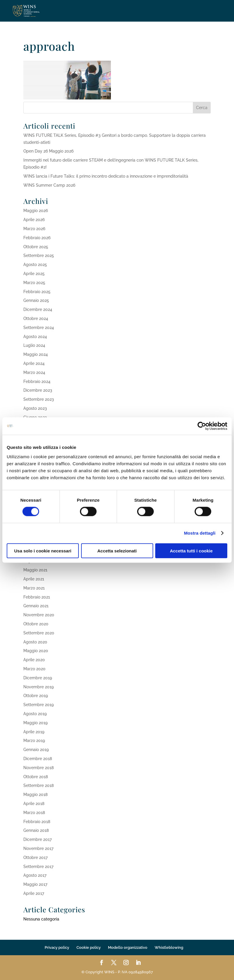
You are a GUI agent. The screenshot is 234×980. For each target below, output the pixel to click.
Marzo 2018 (34, 813)
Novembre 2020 (39, 615)
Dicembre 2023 (38, 390)
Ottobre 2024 (36, 318)
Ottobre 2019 (36, 696)
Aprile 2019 (34, 732)
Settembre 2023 (39, 399)
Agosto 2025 (35, 265)
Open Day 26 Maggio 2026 (48, 151)
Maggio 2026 (36, 211)
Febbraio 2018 (37, 822)
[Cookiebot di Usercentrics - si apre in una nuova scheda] (202, 426)
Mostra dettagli (200, 533)
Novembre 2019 (39, 687)
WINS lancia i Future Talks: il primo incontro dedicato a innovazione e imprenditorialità (106, 176)
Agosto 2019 (35, 714)
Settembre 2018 (39, 785)
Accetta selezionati (117, 551)
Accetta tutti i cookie (191, 551)
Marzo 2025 (34, 283)
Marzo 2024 (34, 372)
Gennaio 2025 (36, 300)
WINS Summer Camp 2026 (49, 185)
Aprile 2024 (34, 363)
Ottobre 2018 (36, 777)
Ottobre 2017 (35, 857)
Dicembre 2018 (38, 759)
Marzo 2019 (34, 741)
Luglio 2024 (34, 345)
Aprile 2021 (34, 579)
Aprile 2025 (34, 274)
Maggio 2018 (35, 794)
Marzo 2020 (34, 669)
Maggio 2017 (35, 884)
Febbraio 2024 (37, 381)
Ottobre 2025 (36, 247)
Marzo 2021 (34, 588)
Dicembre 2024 (38, 309)
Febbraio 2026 (37, 238)
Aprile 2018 (34, 804)
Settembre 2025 (39, 256)
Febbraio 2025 (37, 292)
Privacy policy (57, 947)
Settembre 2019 (39, 705)
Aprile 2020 (34, 660)
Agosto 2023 (35, 408)
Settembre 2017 (38, 867)
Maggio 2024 (36, 354)
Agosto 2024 (35, 337)
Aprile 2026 (34, 220)
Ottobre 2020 (36, 624)
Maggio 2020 (36, 651)
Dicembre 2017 (37, 839)
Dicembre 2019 (38, 678)
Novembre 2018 (39, 768)
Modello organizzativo (128, 947)
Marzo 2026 (34, 229)
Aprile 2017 (34, 893)
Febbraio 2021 (37, 597)
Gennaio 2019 (36, 750)
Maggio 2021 (35, 570)
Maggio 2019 (35, 723)
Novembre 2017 (38, 848)
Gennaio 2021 (36, 606)
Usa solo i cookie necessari (43, 551)
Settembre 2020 (39, 633)
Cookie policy (89, 947)
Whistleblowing (169, 947)
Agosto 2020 (35, 642)
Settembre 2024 (39, 328)
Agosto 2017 (35, 875)
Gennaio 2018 (36, 830)
